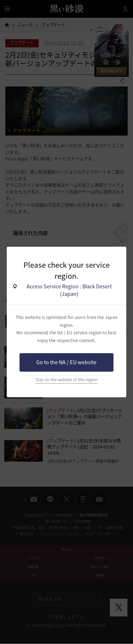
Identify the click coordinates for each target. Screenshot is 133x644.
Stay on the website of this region (66, 380)
